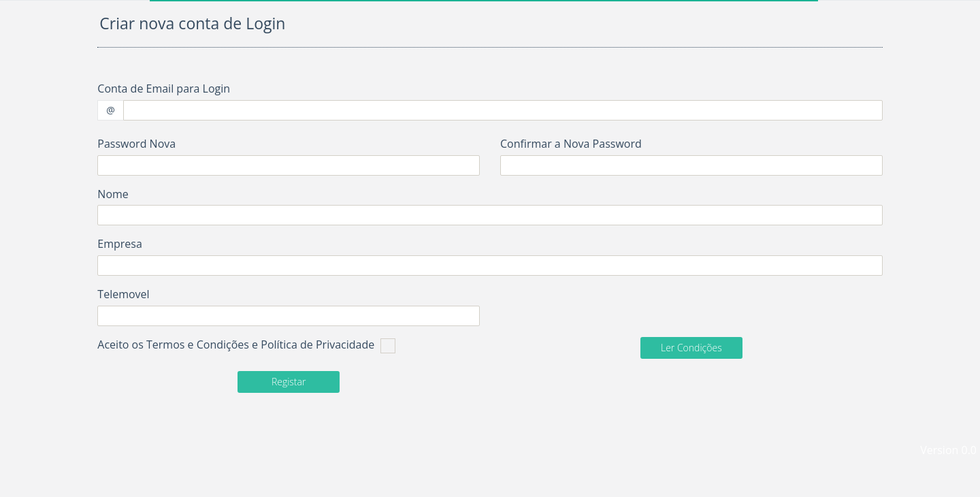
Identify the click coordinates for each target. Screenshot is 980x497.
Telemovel (123, 294)
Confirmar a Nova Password (571, 144)
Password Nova (136, 144)
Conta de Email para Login (164, 89)
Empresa (120, 244)
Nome (113, 194)
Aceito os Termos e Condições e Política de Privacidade (246, 345)
